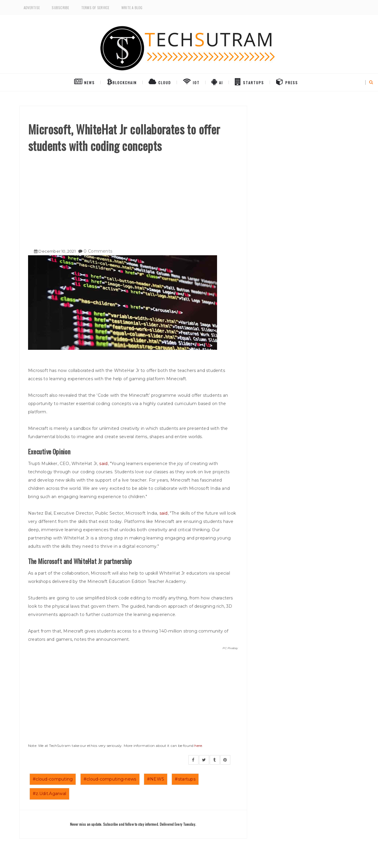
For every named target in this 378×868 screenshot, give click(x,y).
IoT (191, 82)
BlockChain (122, 82)
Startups (249, 82)
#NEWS (156, 779)
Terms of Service (95, 8)
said (103, 464)
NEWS (84, 82)
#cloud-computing (53, 779)
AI (217, 82)
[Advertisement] (133, 198)
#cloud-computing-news (110, 779)
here (198, 746)
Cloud (160, 82)
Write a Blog (132, 8)
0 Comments (98, 251)
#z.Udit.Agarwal (49, 794)
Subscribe (60, 8)
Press (287, 82)
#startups (185, 779)
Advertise (32, 8)
